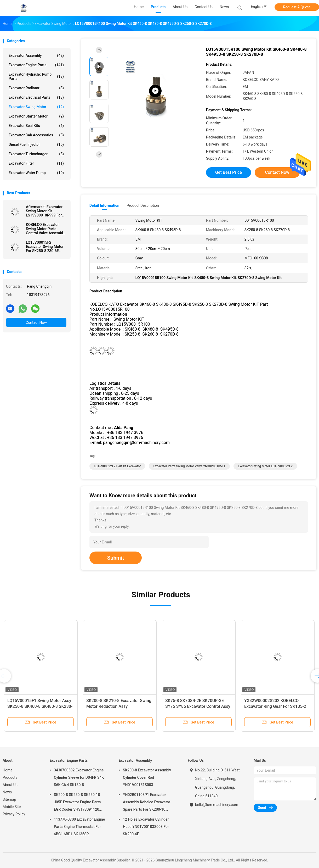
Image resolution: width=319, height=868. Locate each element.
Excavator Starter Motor (36, 116)
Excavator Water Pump (36, 173)
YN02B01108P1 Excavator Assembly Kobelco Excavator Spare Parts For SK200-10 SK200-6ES (147, 803)
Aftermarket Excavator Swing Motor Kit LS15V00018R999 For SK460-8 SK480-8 (44, 211)
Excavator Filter (36, 163)
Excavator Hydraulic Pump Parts (36, 76)
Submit (116, 558)
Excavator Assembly (36, 55)
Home (8, 770)
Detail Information (104, 205)
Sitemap (9, 799)
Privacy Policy (14, 814)
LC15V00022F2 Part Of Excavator (117, 466)
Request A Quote (297, 7)
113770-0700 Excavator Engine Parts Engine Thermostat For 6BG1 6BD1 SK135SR (79, 827)
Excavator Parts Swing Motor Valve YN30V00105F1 (189, 466)
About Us (10, 785)
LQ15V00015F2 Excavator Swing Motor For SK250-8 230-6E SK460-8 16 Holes (45, 247)
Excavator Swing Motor (36, 107)
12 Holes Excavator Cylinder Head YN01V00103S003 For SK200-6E (146, 827)
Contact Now (36, 322)
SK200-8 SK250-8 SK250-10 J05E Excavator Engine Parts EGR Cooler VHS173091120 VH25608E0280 (77, 803)
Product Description (143, 205)
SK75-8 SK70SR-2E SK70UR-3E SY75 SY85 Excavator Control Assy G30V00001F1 (198, 706)
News (7, 792)
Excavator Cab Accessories (36, 135)
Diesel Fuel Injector (36, 144)
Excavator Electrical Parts (36, 97)
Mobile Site (12, 807)
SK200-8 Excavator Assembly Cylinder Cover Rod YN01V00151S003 (147, 777)
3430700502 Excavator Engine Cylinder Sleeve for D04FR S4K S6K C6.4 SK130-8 (79, 777)
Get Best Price (229, 172)
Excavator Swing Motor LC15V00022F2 (265, 466)
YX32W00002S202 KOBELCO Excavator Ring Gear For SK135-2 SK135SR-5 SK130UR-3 (275, 706)
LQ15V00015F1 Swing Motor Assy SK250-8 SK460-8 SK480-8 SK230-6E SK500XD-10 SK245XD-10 (40, 706)
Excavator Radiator (36, 88)
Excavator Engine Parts (36, 65)
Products (10, 777)
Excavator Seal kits (36, 126)
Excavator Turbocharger (36, 154)
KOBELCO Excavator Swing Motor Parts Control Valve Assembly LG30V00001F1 (45, 229)
